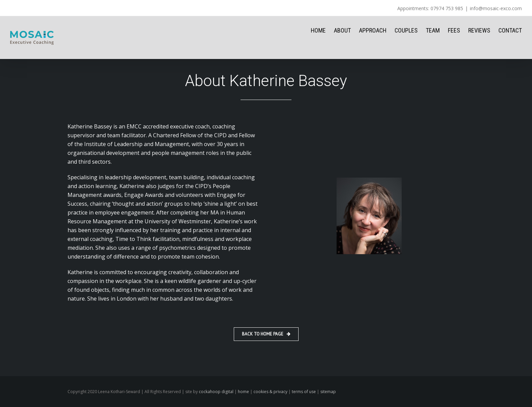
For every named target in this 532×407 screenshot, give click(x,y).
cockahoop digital (216, 392)
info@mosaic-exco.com (496, 8)
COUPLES (406, 30)
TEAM (433, 30)
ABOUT (342, 30)
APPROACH (373, 30)
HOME (318, 30)
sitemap (328, 392)
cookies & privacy (270, 392)
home (243, 392)
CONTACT (510, 30)
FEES (454, 30)
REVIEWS (479, 30)
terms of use (304, 392)
